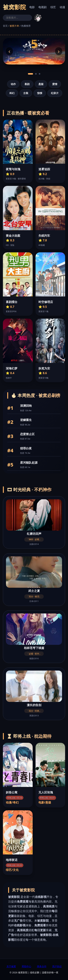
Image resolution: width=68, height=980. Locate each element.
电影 (32, 7)
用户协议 (57, 966)
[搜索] (17, 18)
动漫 (62, 7)
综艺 (53, 7)
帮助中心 (26, 966)
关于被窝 (11, 966)
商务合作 (42, 966)
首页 (5, 26)
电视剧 (43, 7)
